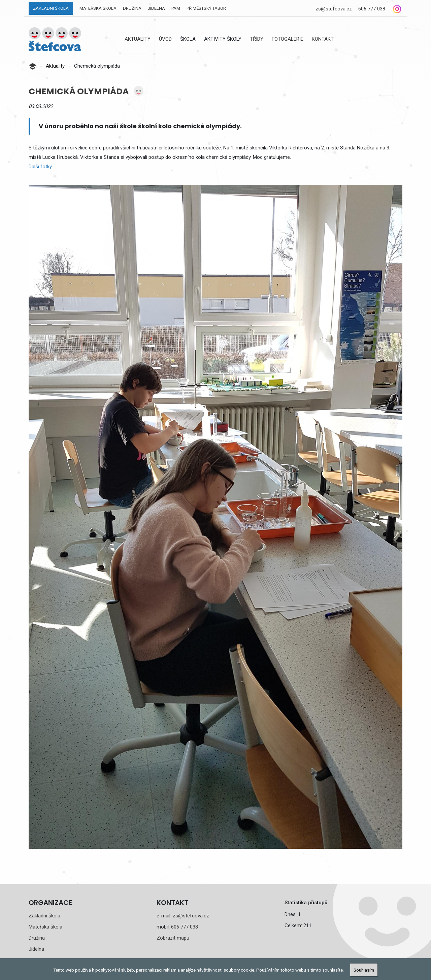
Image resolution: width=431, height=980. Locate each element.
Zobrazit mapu (173, 938)
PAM (176, 8)
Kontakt (323, 39)
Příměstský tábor (206, 8)
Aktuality (138, 39)
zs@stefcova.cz (334, 9)
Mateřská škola (98, 8)
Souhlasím (364, 970)
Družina (132, 8)
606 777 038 (372, 9)
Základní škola (51, 8)
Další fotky (40, 167)
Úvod (165, 39)
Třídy (257, 39)
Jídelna (156, 8)
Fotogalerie (288, 39)
